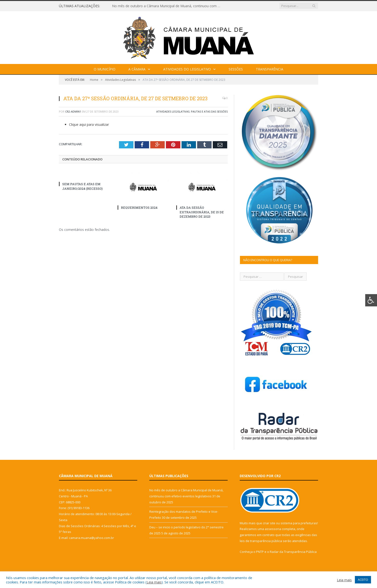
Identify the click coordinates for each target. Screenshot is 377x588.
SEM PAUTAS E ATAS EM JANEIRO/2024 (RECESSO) (82, 186)
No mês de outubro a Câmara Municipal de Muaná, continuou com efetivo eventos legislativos (167, 6)
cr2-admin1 (73, 111)
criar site (269, 523)
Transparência (270, 69)
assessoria (273, 529)
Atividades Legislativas (173, 111)
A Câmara (137, 69)
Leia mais (154, 582)
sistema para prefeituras (299, 523)
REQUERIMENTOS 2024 (139, 208)
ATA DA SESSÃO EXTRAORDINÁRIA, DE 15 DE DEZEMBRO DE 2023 (202, 212)
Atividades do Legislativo (187, 69)
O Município (105, 69)
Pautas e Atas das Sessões (209, 111)
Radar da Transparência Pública (293, 552)
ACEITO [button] (363, 580)
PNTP (260, 552)
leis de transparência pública (261, 541)
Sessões (236, 69)
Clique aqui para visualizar (89, 124)
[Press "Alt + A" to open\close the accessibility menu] (371, 300)
